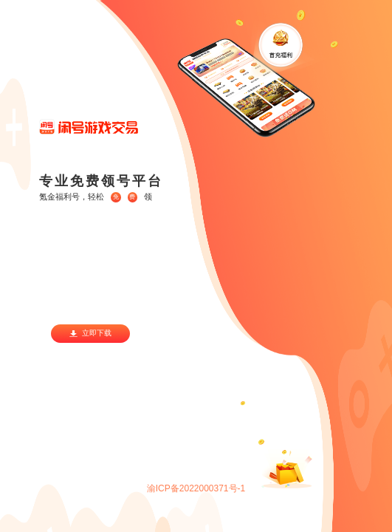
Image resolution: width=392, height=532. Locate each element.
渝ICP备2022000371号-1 (196, 488)
